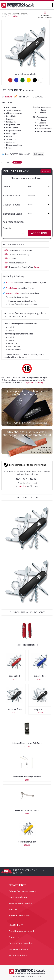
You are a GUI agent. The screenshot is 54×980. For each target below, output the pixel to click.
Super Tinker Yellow (27, 842)
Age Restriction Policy (35, 382)
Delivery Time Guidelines (21, 943)
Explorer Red (14, 676)
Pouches (13, 909)
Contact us (14, 937)
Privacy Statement (18, 955)
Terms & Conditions (18, 949)
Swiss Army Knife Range (16, 14)
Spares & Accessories (19, 915)
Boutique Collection (18, 897)
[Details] (36, 267)
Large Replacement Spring (27, 810)
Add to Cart (39, 233)
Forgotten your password (21, 931)
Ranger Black (40, 709)
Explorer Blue (40, 676)
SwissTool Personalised (27, 645)
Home (4, 14)
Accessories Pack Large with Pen (27, 777)
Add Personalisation (16, 222)
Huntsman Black (14, 709)
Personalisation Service (20, 903)
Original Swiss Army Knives (22, 891)
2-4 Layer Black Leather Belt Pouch (27, 743)
